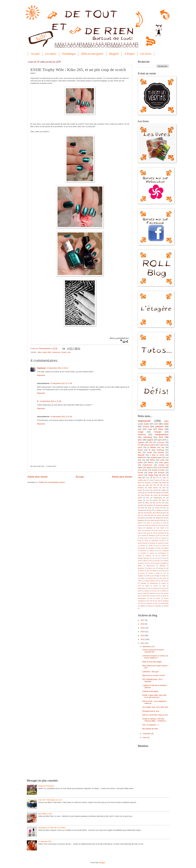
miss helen (163, 578)
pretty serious (158, 531)
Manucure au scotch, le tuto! (154, 675)
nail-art (141, 475)
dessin (140, 450)
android (160, 543)
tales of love (156, 596)
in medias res (159, 510)
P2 (139, 445)
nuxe (139, 586)
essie (44, 352)
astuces (143, 546)
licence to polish (154, 573)
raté (149, 588)
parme (156, 586)
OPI (151, 442)
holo (164, 475)
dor (159, 558)
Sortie (146, 541)
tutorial (145, 470)
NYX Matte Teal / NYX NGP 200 (155, 707)
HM (151, 493)
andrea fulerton (143, 543)
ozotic (162, 460)
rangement (159, 518)
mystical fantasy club (151, 581)
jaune (140, 447)
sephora (147, 591)
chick (150, 508)
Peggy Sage (153, 475)
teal (154, 503)
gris (160, 440)
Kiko (49, 352)
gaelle (140, 566)
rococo (164, 588)
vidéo (147, 485)
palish (147, 586)
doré (161, 437)
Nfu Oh (156, 478)
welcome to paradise (154, 606)
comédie (143, 553)
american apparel (162, 505)
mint (164, 488)
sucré (159, 593)
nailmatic (143, 583)
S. (38, 401)
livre (148, 498)
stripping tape (156, 457)
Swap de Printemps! (46, 786)
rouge (141, 432)
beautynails (142, 548)
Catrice (162, 445)
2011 (143, 643)
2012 (143, 639)
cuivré (155, 495)
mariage (157, 576)
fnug (162, 525)
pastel (164, 483)
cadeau (152, 551)
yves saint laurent (153, 520)
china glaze (164, 462)
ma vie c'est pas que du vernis (150, 515)
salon (164, 500)
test (151, 598)
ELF (160, 503)
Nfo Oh (163, 485)
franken (166, 561)
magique (141, 576)
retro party (147, 533)
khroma (149, 513)
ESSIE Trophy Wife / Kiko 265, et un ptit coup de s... (155, 696)
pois (140, 440)
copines (152, 553)
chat (165, 523)
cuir (156, 556)
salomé (155, 500)
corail (159, 467)
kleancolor (142, 457)
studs (140, 503)
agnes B (141, 523)
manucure (56, 352)
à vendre (143, 536)
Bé (159, 536)
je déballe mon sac (156, 447)
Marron (151, 462)
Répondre (41, 375)
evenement (142, 510)
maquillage (149, 528)
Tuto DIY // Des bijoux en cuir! (50, 800)
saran (140, 591)
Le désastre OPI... (46, 841)
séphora (150, 467)
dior (164, 508)
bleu (40, 352)
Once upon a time (146, 538)
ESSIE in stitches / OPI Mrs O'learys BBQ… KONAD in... (155, 720)
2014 (143, 632)
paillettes (159, 426)
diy (154, 558)
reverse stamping (158, 533)
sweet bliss (146, 596)
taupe (165, 596)
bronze (158, 523)
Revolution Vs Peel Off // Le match (52, 828)
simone (154, 591)
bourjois (161, 473)
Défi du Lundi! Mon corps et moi (155, 715)
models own (142, 480)
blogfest (166, 548)
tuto (156, 603)
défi (167, 467)
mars (145, 737)
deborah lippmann (144, 558)
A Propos (130, 54)
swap (140, 485)
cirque (157, 508)
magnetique (158, 498)
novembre (147, 734)
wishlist (166, 606)
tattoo (147, 503)
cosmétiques (162, 553)
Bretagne (152, 536)
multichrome (147, 465)
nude (151, 480)
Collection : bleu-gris (151, 672)
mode (140, 581)
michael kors (152, 578)
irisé (148, 571)
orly (147, 500)
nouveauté (148, 531)
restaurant (156, 588)
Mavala (158, 493)
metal (167, 515)
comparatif (165, 551)
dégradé (141, 455)
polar (164, 586)
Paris (139, 541)
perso (158, 480)
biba (159, 548)
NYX (155, 485)
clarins (140, 525)
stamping (148, 437)
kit (168, 571)
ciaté (164, 478)
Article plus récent (38, 477)
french (142, 563)
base (142, 508)
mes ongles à (161, 528)
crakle (140, 556)
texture (158, 598)
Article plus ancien (122, 477)
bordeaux (143, 551)
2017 (143, 620)
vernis (140, 493)
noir (140, 429)
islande (154, 571)
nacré (140, 531)
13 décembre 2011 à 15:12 (57, 368)
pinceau (161, 452)
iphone (142, 571)
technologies (142, 598)
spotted (145, 593)
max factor (141, 578)
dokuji (147, 525)
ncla (143, 460)
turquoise (149, 603)
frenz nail (150, 563)
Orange (158, 432)
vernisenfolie (165, 603)
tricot (142, 603)
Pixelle (166, 493)
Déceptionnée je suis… (152, 711)
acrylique (150, 505)
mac (164, 573)
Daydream (41, 368)
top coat (158, 601)
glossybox (141, 568)
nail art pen (165, 581)
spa (139, 593)
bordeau (141, 488)
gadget (164, 563)
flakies (152, 460)
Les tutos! (51, 54)
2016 (143, 624)
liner (164, 513)
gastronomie (151, 566)
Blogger (102, 862)
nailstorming (154, 583)
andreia (153, 543)
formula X (158, 561)
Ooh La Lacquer (161, 538)
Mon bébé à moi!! (45, 814)
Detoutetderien (45, 348)
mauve (164, 576)
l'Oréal (158, 513)
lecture (143, 573)
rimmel (155, 490)
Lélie (167, 503)
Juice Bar (165, 536)
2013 (143, 635)
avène (151, 546)
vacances (148, 483)
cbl (158, 551)
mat (167, 457)
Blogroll (114, 54)
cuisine (164, 556)
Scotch (64, 352)
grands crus (151, 568)
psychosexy (142, 588)
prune (148, 490)
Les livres (146, 54)
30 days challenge (156, 450)
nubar (140, 490)
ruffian (164, 490)
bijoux (157, 483)
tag (168, 533)
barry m (149, 523)
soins (147, 478)
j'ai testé (162, 571)
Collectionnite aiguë (150, 691)
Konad (140, 473)
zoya (140, 478)
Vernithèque (69, 54)
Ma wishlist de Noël (150, 729)
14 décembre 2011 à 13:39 (50, 401)
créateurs (148, 556)
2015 (143, 628)
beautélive (151, 548)
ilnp (150, 510)
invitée (150, 452)
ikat (167, 568)
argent (150, 440)
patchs (143, 518)
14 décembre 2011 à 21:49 (61, 417)
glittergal (162, 566)
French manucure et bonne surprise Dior (153, 651)
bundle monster (158, 470)
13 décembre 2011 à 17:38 (61, 383)
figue (145, 561)
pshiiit (140, 462)
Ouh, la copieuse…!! (151, 725)
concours (161, 442)
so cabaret (163, 591)
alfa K (164, 541)
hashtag (161, 568)
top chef (150, 601)
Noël (142, 505)
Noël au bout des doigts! (152, 662)
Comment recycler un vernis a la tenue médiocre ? (155, 657)
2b (146, 493)
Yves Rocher (145, 495)
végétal (142, 606)
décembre (147, 647)
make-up (149, 576)
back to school (161, 546)
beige (151, 473)
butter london (153, 488)
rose (150, 429)
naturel (164, 583)
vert (69, 352)
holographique (162, 434)
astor (167, 543)
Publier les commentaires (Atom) (52, 482)
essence (142, 434)
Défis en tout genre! (92, 54)
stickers (152, 593)
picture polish (150, 445)
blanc (161, 429)
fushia (157, 563)
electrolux (154, 525)
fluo (151, 561)
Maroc (164, 520)
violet (166, 424)
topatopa (166, 601)
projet (150, 518)
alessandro (155, 541)
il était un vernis (157, 455)
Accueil (35, 54)
